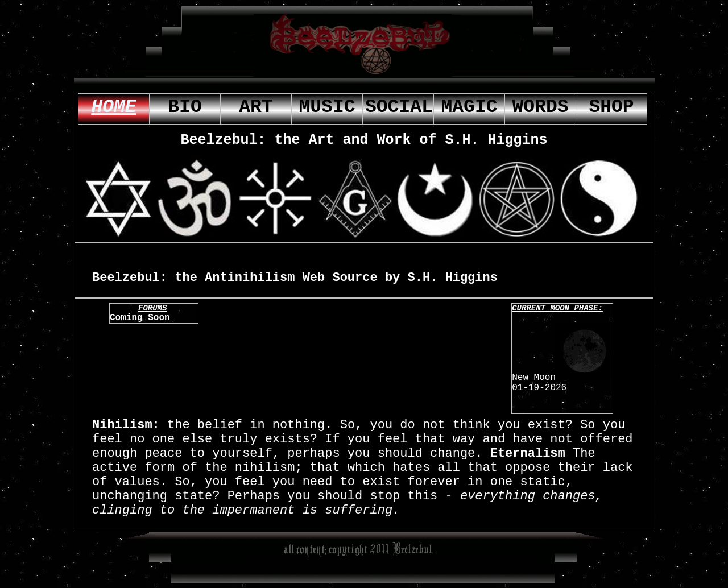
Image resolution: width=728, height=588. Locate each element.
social (399, 107)
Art (256, 107)
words (540, 107)
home (113, 107)
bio (185, 107)
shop (611, 107)
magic (469, 107)
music (327, 107)
